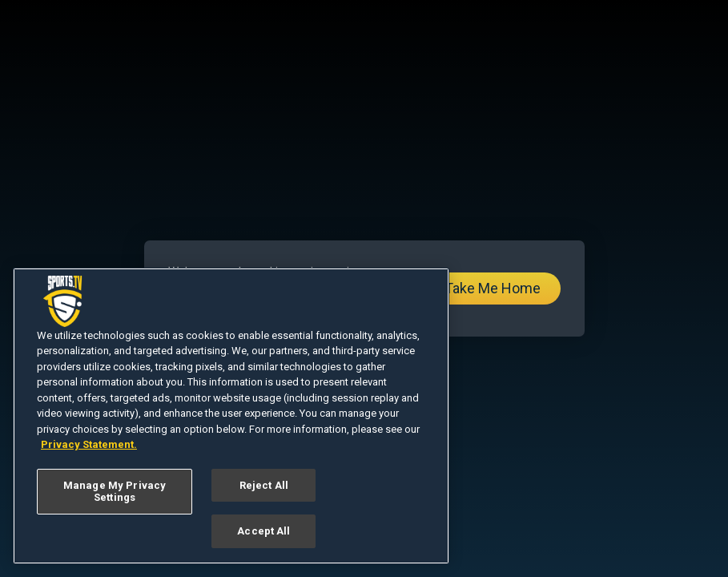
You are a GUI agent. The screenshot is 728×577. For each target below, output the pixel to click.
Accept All (263, 531)
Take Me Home (493, 288)
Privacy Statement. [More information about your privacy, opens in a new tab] (89, 444)
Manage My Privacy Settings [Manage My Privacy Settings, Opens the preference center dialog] (115, 492)
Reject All (264, 485)
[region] (231, 416)
